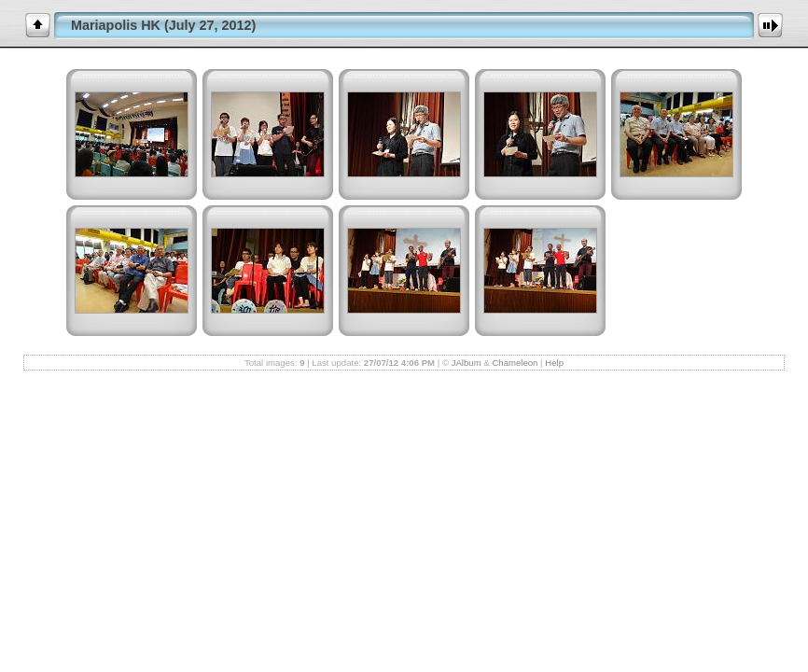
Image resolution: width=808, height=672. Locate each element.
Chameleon (515, 363)
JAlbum (467, 363)
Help (554, 363)
